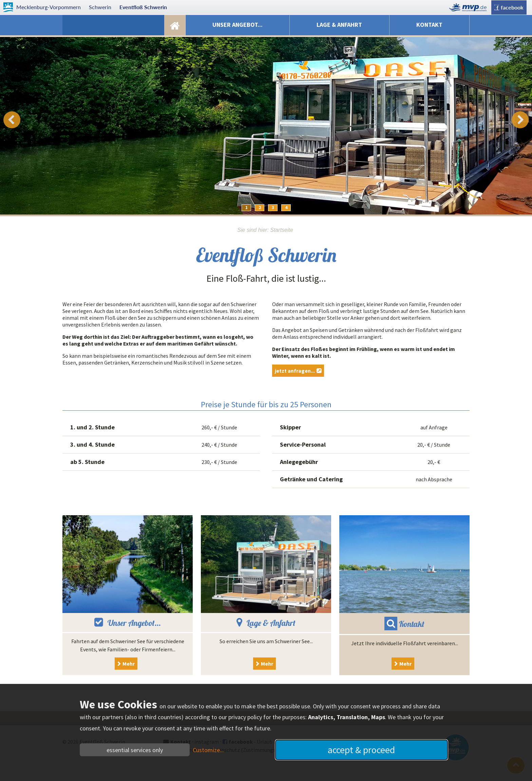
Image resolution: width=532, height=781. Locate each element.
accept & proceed (361, 750)
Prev (12, 120)
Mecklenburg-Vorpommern (49, 7)
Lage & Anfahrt (339, 25)
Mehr (129, 664)
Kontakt (429, 25)
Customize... (208, 750)
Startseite (175, 25)
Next (520, 120)
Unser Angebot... (237, 25)
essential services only (135, 750)
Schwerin (100, 7)
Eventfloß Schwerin (143, 7)
